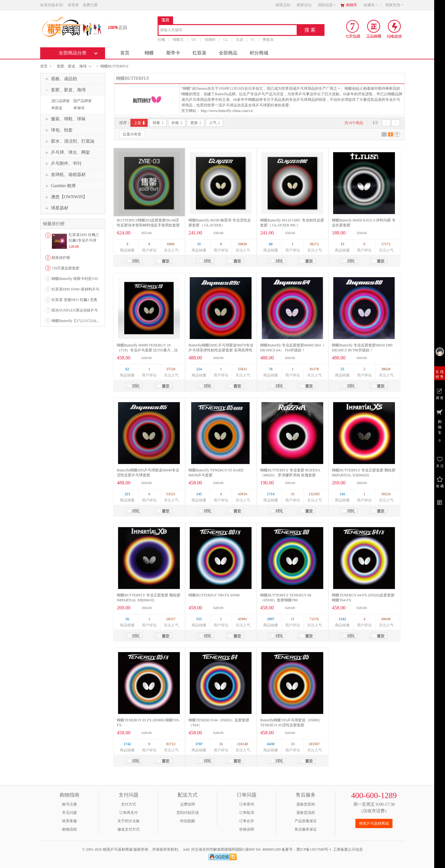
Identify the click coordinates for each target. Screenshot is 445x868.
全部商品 (228, 53)
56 (127, 619)
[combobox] (228, 30)
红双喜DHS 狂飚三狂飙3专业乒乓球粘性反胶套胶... (84, 240)
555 (199, 619)
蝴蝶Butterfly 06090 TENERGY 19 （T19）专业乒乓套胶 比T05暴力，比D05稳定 (147, 350)
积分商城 (259, 53)
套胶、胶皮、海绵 (74, 66)
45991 (243, 619)
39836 (243, 244)
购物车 (352, 5)
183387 (314, 744)
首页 (125, 53)
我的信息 (327, 5)
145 (199, 494)
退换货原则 (306, 804)
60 (271, 244)
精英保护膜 (61, 258)
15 (342, 244)
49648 (386, 619)
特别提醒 (188, 821)
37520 (171, 369)
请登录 (73, 5)
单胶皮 (57, 108)
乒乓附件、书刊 (62, 164)
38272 (314, 244)
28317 (171, 619)
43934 (243, 494)
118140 (242, 744)
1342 (342, 619)
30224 (386, 494)
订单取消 (247, 813)
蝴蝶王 (178, 40)
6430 (271, 744)
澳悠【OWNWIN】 (65, 197)
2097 (271, 619)
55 (342, 369)
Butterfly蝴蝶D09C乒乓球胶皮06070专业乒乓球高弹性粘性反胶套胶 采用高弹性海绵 (221, 350)
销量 (159, 123)
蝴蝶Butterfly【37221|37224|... (75, 321)
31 (199, 244)
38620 (386, 369)
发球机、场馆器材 (65, 175)
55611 (242, 369)
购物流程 (70, 829)
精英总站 (283, 5)
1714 (271, 494)
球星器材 (56, 208)
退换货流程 (306, 813)
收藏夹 (371, 5)
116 (342, 494)
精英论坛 (304, 5)
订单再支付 (129, 813)
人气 (215, 123)
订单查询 (247, 804)
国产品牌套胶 (82, 104)
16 (221, 744)
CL (226, 40)
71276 (314, 619)
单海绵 (79, 108)
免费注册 (90, 5)
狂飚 (161, 40)
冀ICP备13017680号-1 (314, 849)
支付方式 (129, 804)
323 (127, 494)
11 (292, 619)
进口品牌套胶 (60, 104)
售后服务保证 (306, 829)
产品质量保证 (306, 821)
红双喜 (199, 53)
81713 (171, 744)
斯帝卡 (173, 53)
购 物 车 (440, 426)
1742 (127, 744)
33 (293, 494)
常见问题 (70, 813)
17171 (386, 244)
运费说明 (188, 804)
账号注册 (70, 804)
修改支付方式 (129, 829)
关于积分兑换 (129, 821)
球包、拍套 (58, 130)
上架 (140, 123)
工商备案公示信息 (348, 849)
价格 (178, 123)
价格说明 (247, 829)
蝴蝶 (149, 53)
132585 (314, 494)
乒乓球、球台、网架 (67, 153)
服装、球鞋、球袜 (65, 119)
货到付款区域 (188, 813)
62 (127, 369)
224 (199, 369)
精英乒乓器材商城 (374, 823)
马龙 (239, 40)
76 (271, 369)
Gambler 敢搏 (60, 186)
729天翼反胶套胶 (66, 268)
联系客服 (70, 821)
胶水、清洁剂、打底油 (69, 141)
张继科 (210, 40)
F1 (253, 40)
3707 (199, 744)
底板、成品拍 (60, 79)
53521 (171, 494)
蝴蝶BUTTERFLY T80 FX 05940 (214, 595)
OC (194, 40)
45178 (314, 369)
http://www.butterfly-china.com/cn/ (227, 111)
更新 (196, 123)
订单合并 (247, 821)
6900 (171, 244)
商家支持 (395, 5)
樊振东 (268, 40)
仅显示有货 (132, 134)
